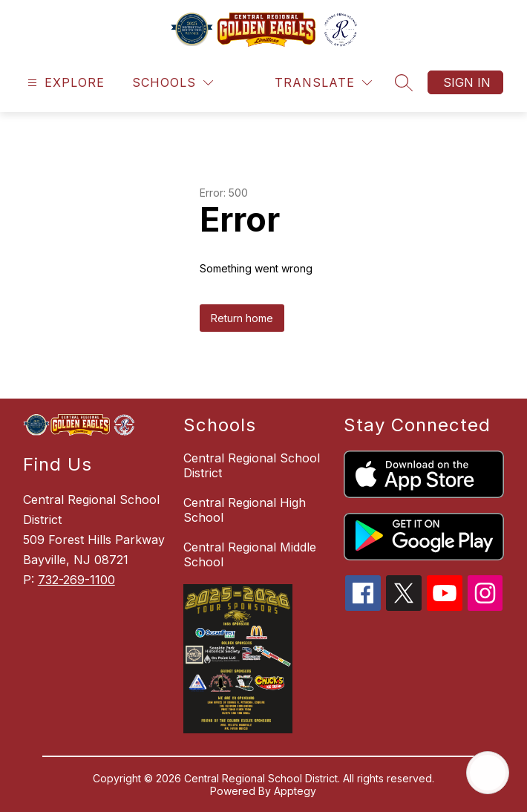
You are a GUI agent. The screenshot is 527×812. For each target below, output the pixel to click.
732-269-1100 (76, 580)
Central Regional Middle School (250, 554)
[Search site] (404, 82)
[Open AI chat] (488, 773)
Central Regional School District (252, 465)
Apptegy (295, 791)
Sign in (467, 82)
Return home (242, 318)
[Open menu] (64, 83)
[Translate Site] (323, 83)
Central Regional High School (245, 510)
